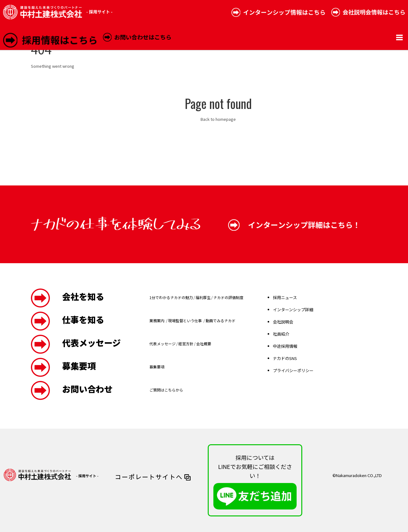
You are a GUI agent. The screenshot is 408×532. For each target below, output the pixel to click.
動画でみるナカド (221, 320)
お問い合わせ (87, 389)
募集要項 (79, 366)
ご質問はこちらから (166, 390)
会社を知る (83, 296)
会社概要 (204, 344)
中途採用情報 (285, 346)
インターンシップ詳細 (293, 310)
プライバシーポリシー (293, 370)
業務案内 (157, 320)
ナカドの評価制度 (228, 297)
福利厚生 (203, 297)
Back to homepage (218, 119)
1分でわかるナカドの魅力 (171, 297)
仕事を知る (83, 320)
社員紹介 (281, 334)
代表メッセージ (91, 343)
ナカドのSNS (285, 358)
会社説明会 (283, 322)
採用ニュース (285, 297)
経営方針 (186, 344)
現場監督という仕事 (185, 320)
